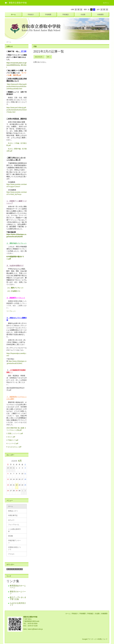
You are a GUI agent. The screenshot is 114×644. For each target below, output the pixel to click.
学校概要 (83, 614)
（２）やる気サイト (13, 291)
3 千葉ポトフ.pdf (12, 440)
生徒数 (97, 614)
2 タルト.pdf (11, 437)
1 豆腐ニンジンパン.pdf (15, 433)
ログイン (106, 3)
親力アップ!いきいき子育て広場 (18, 598)
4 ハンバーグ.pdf (12, 443)
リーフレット (11, 311)
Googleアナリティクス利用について (95, 639)
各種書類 (104, 614)
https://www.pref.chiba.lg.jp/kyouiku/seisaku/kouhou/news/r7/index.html (17, 110)
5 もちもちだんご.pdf (14, 447)
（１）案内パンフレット (15, 288)
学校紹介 (75, 614)
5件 (49, 57)
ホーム (68, 614)
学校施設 (90, 614)
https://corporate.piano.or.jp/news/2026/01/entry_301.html (16, 65)
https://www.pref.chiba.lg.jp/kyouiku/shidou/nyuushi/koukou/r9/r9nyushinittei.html (16, 86)
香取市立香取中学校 (18, 3)
